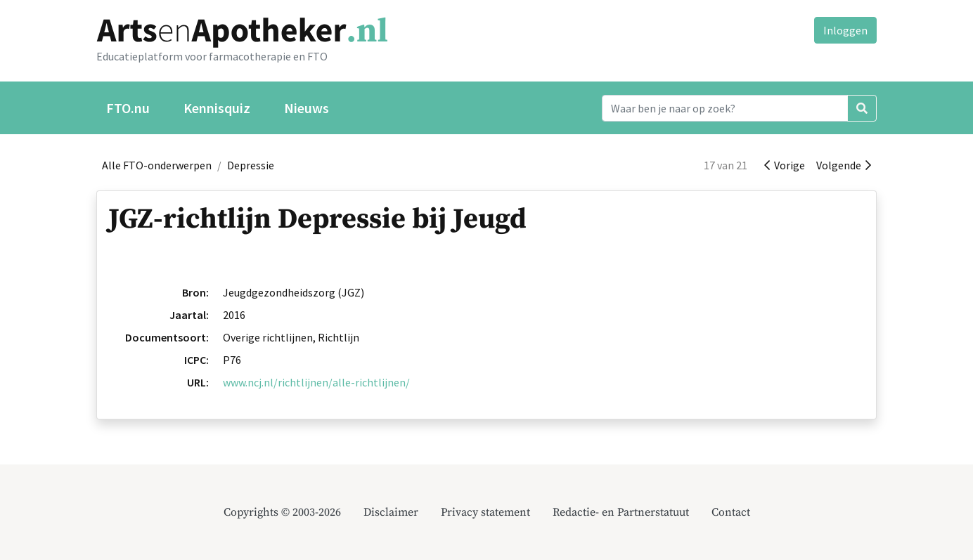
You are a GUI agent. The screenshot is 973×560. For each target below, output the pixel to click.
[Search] (725, 108)
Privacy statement (485, 512)
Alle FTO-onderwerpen (157, 165)
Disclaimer (391, 512)
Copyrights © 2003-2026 (282, 512)
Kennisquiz (217, 108)
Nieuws (307, 108)
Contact (731, 512)
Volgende (844, 165)
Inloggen (845, 30)
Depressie (251, 165)
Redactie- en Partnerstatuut (621, 512)
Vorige (785, 165)
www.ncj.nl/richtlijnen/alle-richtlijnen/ (316, 382)
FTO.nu (128, 108)
